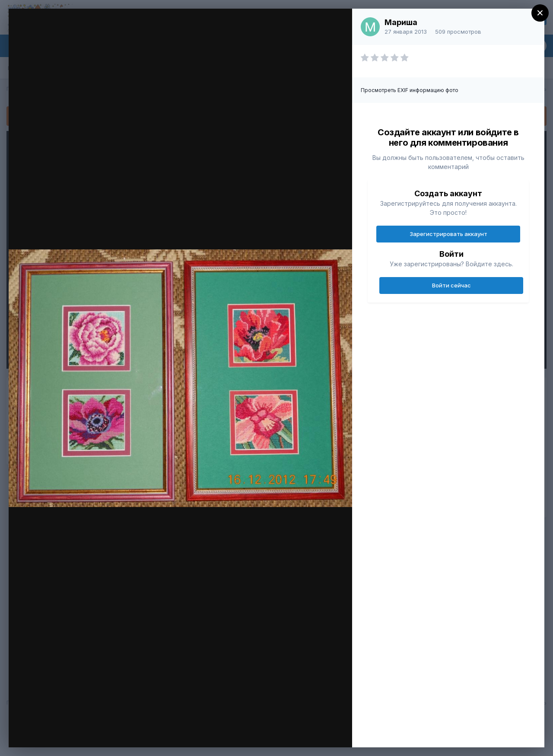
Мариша (401, 22)
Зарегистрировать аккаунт (448, 234)
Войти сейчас (451, 285)
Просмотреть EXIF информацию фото (410, 90)
